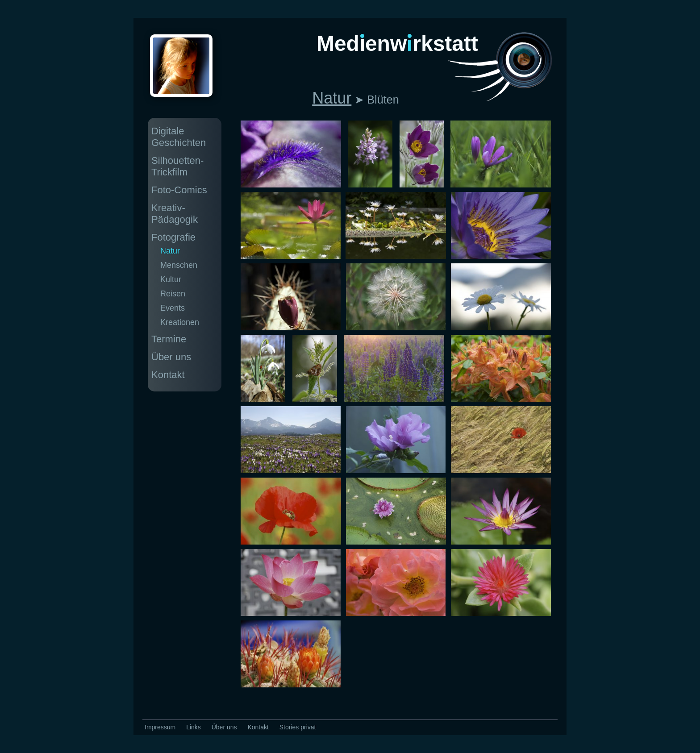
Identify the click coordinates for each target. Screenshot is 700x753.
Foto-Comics (179, 190)
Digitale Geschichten (179, 137)
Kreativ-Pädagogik (175, 214)
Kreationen (180, 322)
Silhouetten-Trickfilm (177, 166)
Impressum (160, 727)
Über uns (171, 357)
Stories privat (298, 727)
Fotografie (173, 237)
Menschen (179, 265)
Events (173, 308)
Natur (332, 98)
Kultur (171, 279)
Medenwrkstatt (397, 44)
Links (194, 727)
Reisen (173, 294)
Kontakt (168, 375)
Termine (169, 339)
